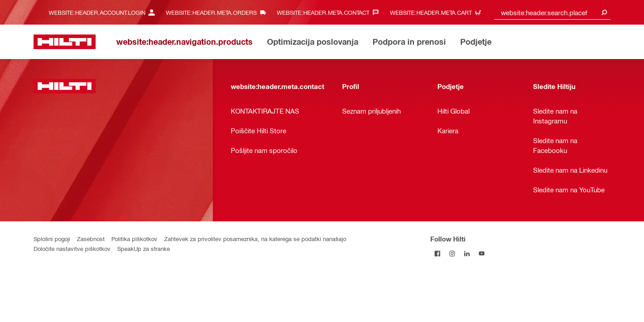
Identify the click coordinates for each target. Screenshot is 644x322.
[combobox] (552, 12)
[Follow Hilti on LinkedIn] (467, 253)
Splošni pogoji (52, 239)
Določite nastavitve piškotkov (72, 248)
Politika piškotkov (134, 239)
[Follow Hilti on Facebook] (438, 253)
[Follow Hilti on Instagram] (452, 253)
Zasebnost (91, 239)
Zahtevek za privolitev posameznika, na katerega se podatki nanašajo (255, 239)
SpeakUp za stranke (144, 248)
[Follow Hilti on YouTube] (482, 253)
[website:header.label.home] (65, 42)
